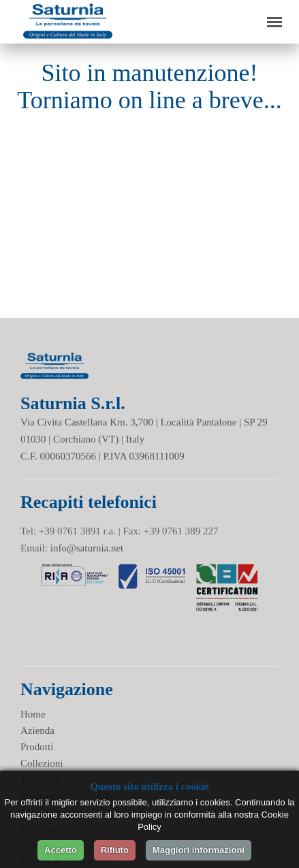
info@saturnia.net (87, 548)
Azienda (37, 730)
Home (33, 714)
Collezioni (42, 763)
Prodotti (37, 747)
